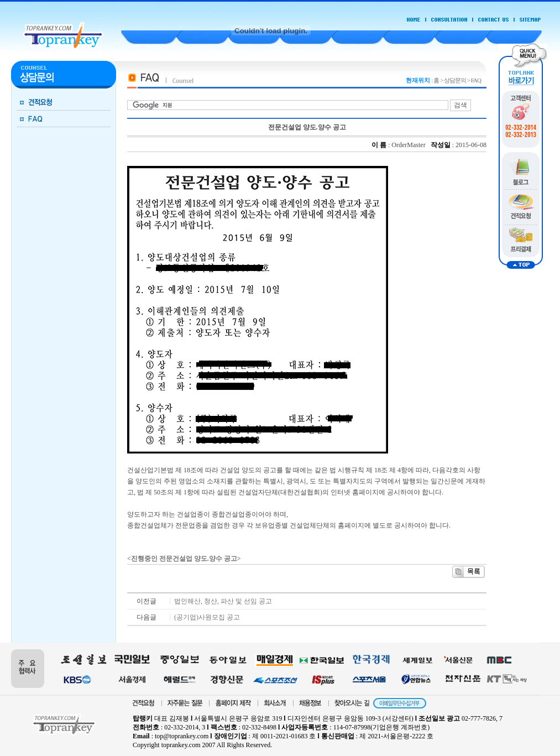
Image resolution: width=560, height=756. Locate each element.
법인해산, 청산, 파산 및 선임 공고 (223, 601)
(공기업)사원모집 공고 (207, 617)
